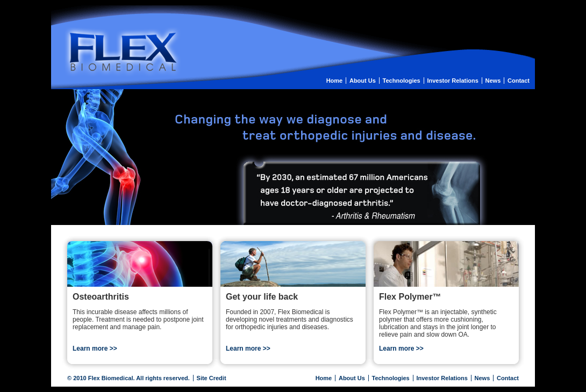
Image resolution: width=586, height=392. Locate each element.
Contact (519, 81)
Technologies (402, 81)
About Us (363, 81)
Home (335, 81)
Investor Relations (452, 81)
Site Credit (212, 378)
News (493, 81)
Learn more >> (95, 349)
